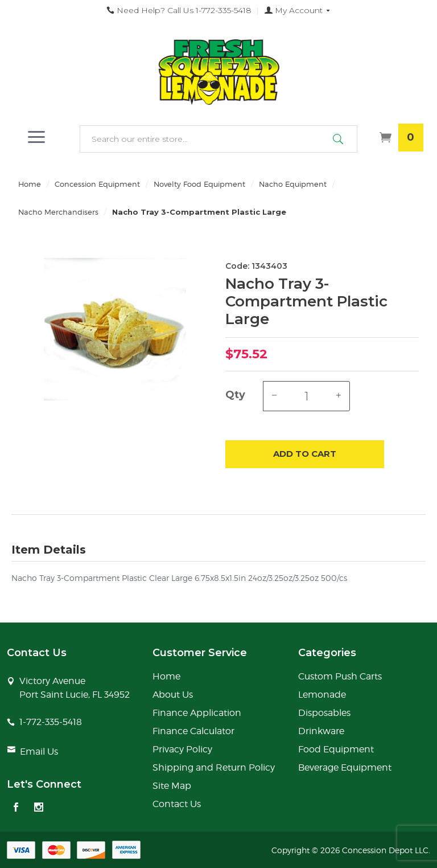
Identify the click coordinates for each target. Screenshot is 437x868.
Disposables (324, 713)
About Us (173, 695)
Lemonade (322, 695)
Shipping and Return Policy (214, 767)
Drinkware (321, 731)
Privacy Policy (182, 749)
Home (30, 184)
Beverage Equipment (345, 767)
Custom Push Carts (340, 676)
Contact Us (177, 804)
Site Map (172, 786)
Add (305, 454)
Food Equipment (336, 749)
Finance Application (197, 713)
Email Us (39, 752)
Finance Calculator (193, 731)
